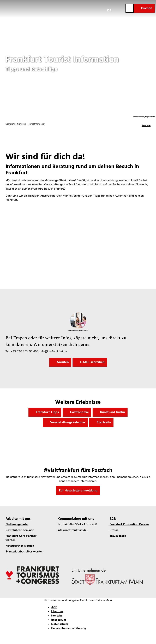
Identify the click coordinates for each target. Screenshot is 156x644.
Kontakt (57, 616)
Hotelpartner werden (20, 546)
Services (22, 124)
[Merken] (146, 124)
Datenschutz (60, 624)
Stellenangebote (17, 524)
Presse (114, 530)
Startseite (10, 124)
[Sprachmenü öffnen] (109, 8)
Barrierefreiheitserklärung (69, 628)
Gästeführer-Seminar (20, 530)
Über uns (57, 611)
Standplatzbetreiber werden (24, 552)
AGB (54, 607)
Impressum (59, 620)
